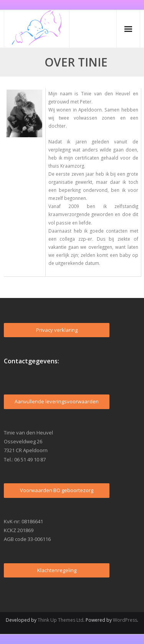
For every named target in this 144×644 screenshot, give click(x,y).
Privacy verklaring (57, 330)
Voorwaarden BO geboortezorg (57, 490)
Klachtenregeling (57, 570)
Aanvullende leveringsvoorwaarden (57, 401)
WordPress (125, 620)
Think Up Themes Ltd (60, 620)
